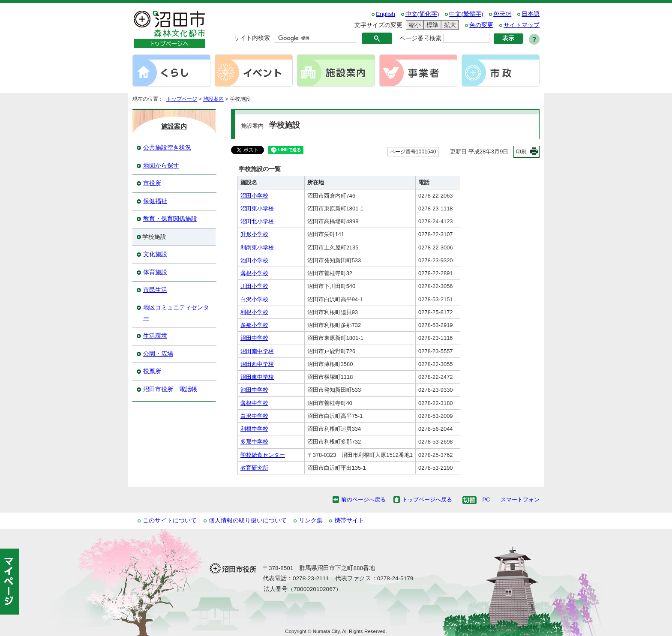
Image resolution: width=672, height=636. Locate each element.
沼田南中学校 (257, 351)
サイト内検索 (252, 38)
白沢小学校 (254, 299)
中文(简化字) (422, 14)
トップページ (182, 99)
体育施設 (155, 272)
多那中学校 (254, 442)
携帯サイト (349, 520)
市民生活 (155, 290)
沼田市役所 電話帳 (170, 389)
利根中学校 (254, 429)
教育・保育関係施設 (170, 219)
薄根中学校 (254, 403)
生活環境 (155, 336)
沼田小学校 (254, 196)
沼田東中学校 (257, 377)
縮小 (414, 25)
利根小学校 (254, 312)
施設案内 (213, 99)
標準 (431, 25)
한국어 (502, 14)
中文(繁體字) (466, 14)
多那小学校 (254, 325)
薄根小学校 (254, 273)
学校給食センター (263, 455)
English (385, 14)
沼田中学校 (254, 338)
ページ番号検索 (420, 38)
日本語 (531, 14)
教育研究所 (254, 468)
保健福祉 (155, 201)
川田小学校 (254, 286)
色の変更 (481, 25)
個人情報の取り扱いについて (248, 520)
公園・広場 (158, 354)
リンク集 (311, 520)
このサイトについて (170, 520)
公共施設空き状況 (167, 148)
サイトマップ (522, 25)
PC (486, 499)
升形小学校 (254, 234)
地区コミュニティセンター (176, 313)
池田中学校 (254, 390)
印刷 (521, 152)
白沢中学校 (254, 416)
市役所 (152, 183)
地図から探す (161, 166)
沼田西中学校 (257, 364)
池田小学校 (254, 260)
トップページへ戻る (427, 499)
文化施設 (155, 254)
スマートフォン (520, 499)
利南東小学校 (257, 247)
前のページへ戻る (363, 499)
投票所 (152, 371)
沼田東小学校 (257, 208)
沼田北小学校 (257, 221)
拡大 (449, 25)
